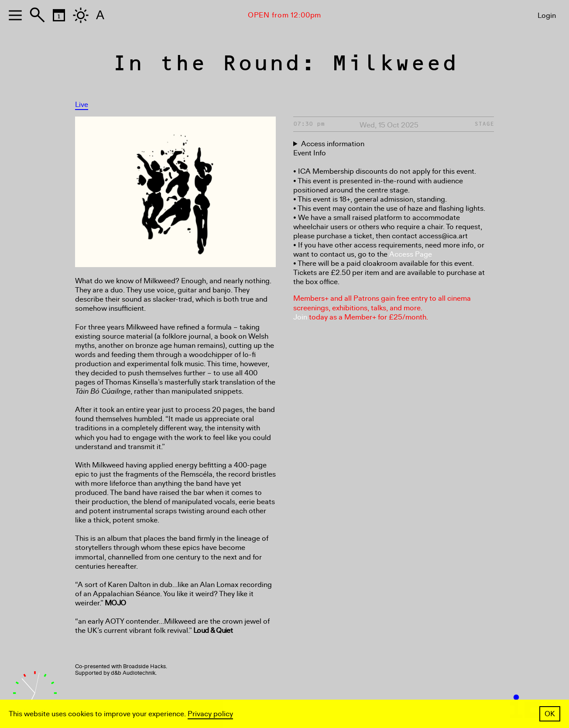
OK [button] (550, 714)
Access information (333, 144)
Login (547, 15)
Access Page (411, 254)
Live (82, 105)
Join (300, 317)
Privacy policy (210, 714)
